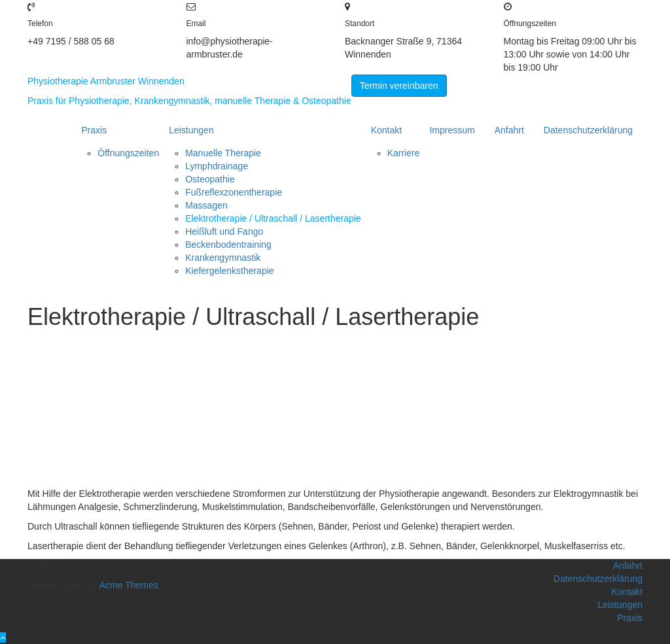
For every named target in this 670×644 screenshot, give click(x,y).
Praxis (94, 130)
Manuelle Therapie (223, 153)
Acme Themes (129, 585)
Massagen (206, 205)
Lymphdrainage (217, 166)
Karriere (404, 153)
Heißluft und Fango (224, 231)
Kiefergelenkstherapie (229, 271)
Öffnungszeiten (128, 153)
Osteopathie (210, 179)
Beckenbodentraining (228, 245)
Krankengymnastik (223, 258)
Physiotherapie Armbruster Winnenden (106, 81)
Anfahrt (509, 130)
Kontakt (386, 130)
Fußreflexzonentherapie (234, 192)
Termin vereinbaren (399, 86)
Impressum (452, 130)
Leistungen (191, 130)
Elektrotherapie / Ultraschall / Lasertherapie (273, 218)
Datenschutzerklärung (588, 130)
